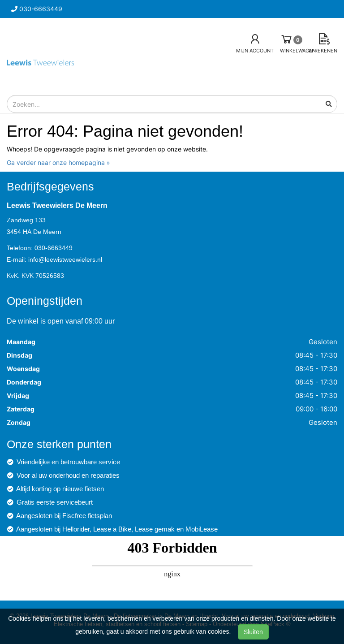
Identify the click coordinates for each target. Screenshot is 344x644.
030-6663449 (54, 248)
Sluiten (253, 632)
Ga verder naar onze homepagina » (58, 162)
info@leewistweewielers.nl (65, 259)
